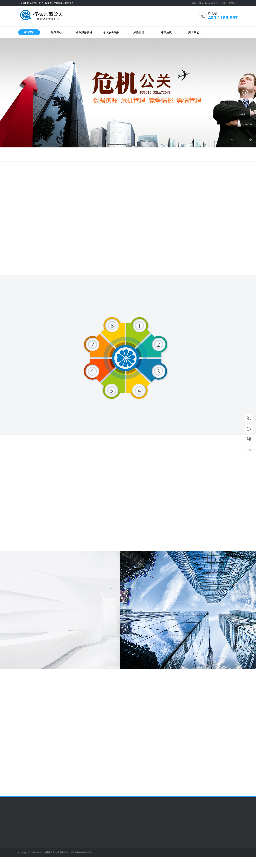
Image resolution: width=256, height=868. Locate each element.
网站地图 (196, 3)
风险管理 (139, 32)
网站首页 (29, 32)
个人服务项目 (111, 32)
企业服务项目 (84, 32)
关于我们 (194, 32)
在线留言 (233, 3)
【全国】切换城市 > (28, 3)
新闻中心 (57, 32)
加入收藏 (221, 3)
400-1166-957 (249, 419)
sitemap (208, 3)
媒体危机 (166, 32)
